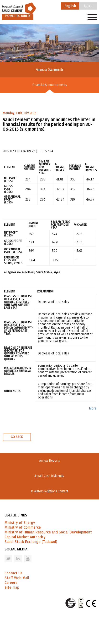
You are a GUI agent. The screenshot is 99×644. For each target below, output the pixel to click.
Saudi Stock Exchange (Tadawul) (31, 542)
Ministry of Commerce (23, 527)
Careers (11, 583)
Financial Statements (50, 70)
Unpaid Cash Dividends (50, 476)
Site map (12, 588)
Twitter (5, 555)
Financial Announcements (50, 85)
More (93, 409)
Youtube (25, 555)
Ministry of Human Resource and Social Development (48, 532)
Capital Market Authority (25, 537)
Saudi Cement (19, 8)
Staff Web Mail (17, 578)
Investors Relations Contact (50, 491)
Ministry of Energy (20, 523)
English (70, 6)
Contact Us (13, 573)
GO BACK (17, 437)
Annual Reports (49, 461)
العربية (88, 6)
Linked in (15, 555)
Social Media (16, 549)
